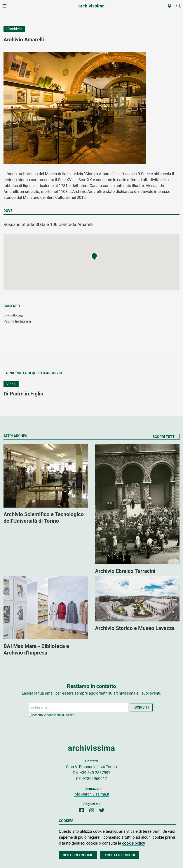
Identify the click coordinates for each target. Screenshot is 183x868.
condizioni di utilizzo (61, 715)
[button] (94, 257)
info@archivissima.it (91, 794)
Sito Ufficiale (13, 316)
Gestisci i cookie (78, 855)
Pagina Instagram (17, 321)
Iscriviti (141, 707)
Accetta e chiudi (120, 855)
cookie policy (134, 843)
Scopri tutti (164, 437)
